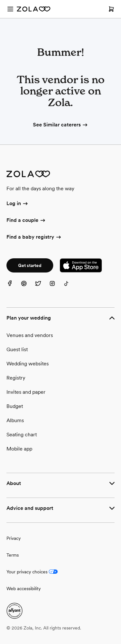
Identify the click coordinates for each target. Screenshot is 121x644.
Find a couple (26, 221)
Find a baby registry (34, 237)
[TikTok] (70, 287)
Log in (18, 204)
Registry (16, 378)
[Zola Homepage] (34, 9)
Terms (13, 555)
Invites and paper (26, 392)
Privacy (14, 538)
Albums (15, 420)
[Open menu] (10, 9)
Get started (30, 265)
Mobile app (19, 449)
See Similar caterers (61, 125)
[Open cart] (111, 9)
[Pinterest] (28, 287)
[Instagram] (56, 287)
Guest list (17, 349)
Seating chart (22, 435)
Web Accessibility (0, 0)
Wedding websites (28, 364)
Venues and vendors (30, 335)
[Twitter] (42, 287)
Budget (15, 406)
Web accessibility (24, 589)
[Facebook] (14, 287)
